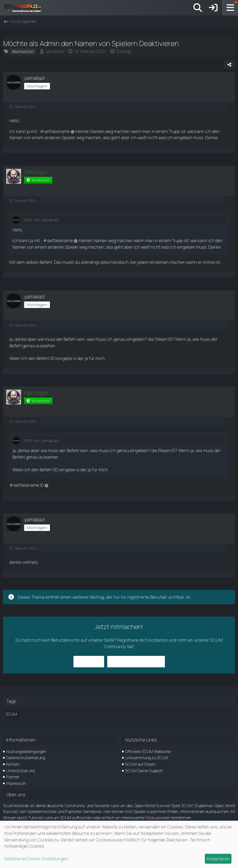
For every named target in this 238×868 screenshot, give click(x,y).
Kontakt (13, 764)
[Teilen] (229, 65)
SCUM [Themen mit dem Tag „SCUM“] (11, 714)
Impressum (16, 783)
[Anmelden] (213, 8)
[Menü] (230, 8)
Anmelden (89, 661)
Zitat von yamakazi (41, 220)
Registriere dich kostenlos (142, 640)
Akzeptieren (218, 859)
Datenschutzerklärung (26, 758)
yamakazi (55, 51)
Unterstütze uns (21, 771)
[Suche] (198, 8)
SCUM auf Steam (141, 764)
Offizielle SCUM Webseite (148, 751)
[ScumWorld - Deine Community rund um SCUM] (25, 8)
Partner (13, 777)
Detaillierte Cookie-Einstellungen (36, 859)
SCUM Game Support (144, 771)
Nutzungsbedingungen (26, 751)
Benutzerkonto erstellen (136, 661)
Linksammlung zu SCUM (147, 758)
